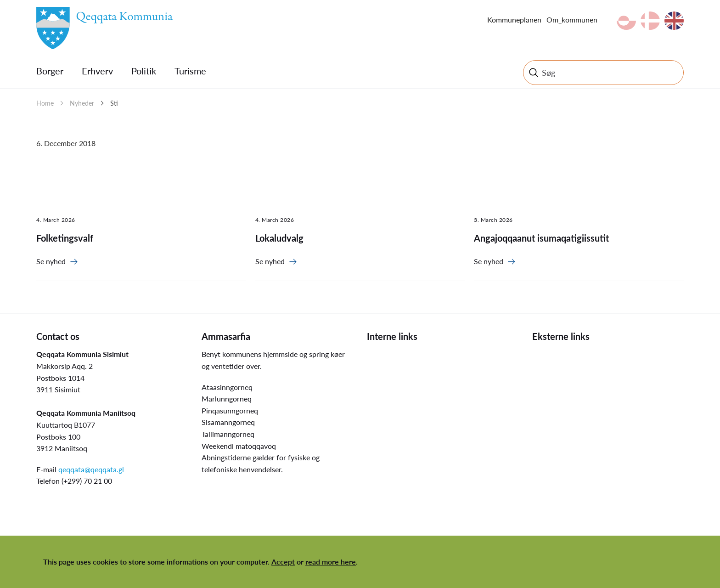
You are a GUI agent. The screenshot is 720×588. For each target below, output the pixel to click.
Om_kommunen (572, 20)
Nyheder (82, 103)
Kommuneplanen (514, 20)
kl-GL (626, 21)
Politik (144, 71)
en (674, 21)
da (650, 21)
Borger (50, 71)
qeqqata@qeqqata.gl (91, 469)
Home (45, 103)
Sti (114, 103)
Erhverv (97, 71)
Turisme (190, 71)
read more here (331, 562)
